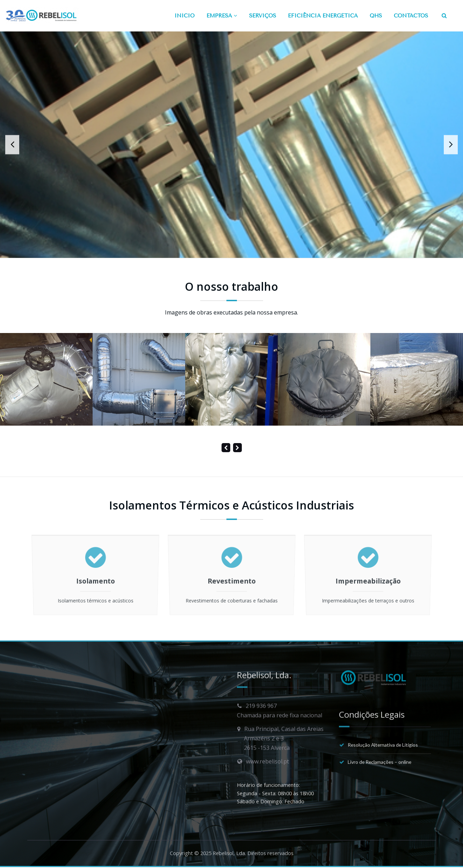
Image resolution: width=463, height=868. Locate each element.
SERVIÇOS (263, 16)
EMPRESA (222, 16)
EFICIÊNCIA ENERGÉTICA (323, 16)
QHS (376, 16)
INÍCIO (185, 16)
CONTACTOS (411, 16)
